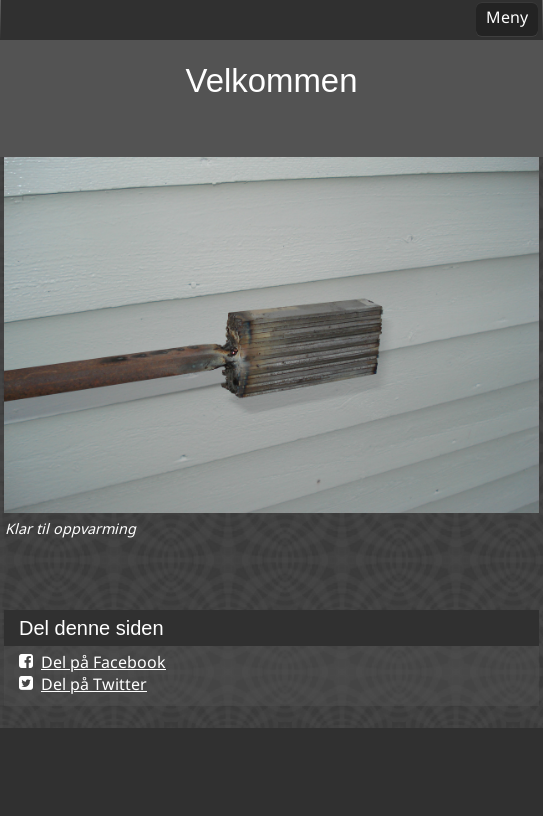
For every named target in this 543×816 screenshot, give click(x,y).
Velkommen (272, 80)
